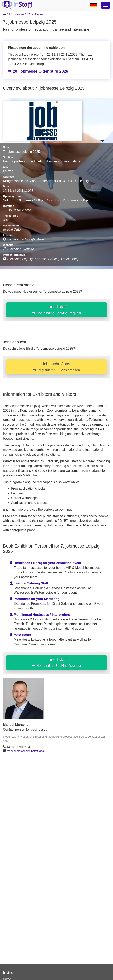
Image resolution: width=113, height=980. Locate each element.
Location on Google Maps (24, 239)
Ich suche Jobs (57, 367)
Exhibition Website (19, 249)
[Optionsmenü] (105, 5)
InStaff (9, 972)
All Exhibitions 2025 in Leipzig (24, 14)
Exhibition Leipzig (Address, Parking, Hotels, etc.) (41, 259)
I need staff (56, 310)
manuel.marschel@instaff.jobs (25, 751)
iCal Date (12, 230)
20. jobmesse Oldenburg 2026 (38, 71)
